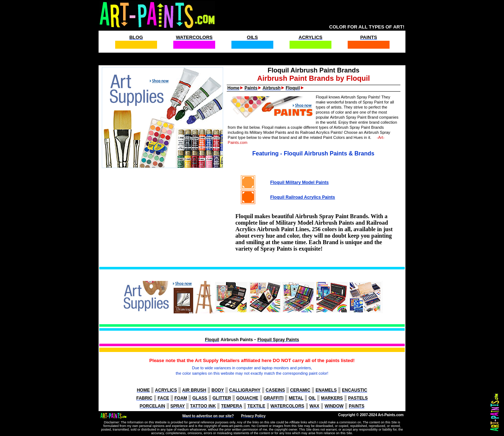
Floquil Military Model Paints (299, 182)
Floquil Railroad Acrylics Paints (303, 197)
